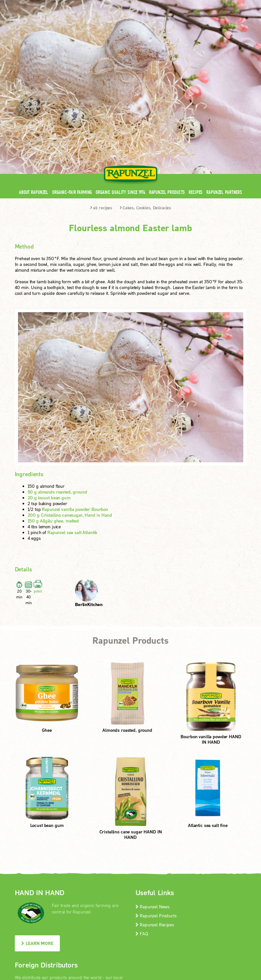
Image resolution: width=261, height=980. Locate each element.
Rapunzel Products (167, 83)
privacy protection (138, 928)
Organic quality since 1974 (120, 83)
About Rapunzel (34, 83)
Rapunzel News (153, 798)
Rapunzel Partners (224, 83)
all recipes (101, 99)
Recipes (196, 83)
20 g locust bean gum (49, 389)
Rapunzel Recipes (155, 816)
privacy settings (178, 928)
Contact (192, 4)
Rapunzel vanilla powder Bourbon (75, 400)
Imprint (106, 928)
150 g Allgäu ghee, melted (53, 412)
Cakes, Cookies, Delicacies (145, 99)
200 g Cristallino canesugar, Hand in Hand (70, 406)
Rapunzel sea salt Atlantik (72, 424)
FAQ (142, 825)
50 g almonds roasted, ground (57, 383)
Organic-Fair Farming (72, 83)
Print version (213, 928)
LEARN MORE (37, 835)
